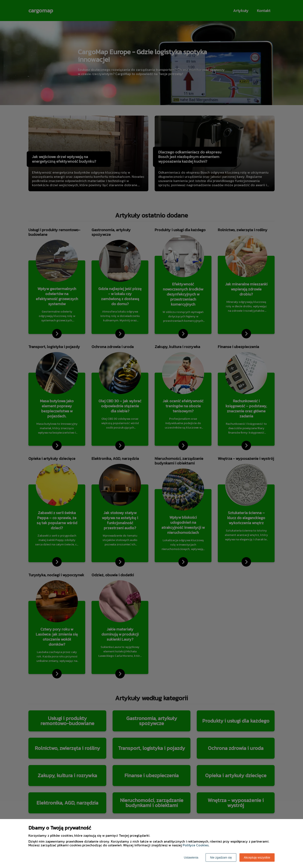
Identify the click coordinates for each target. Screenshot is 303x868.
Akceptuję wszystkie (257, 857)
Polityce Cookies (196, 845)
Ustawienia (191, 857)
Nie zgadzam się (221, 857)
